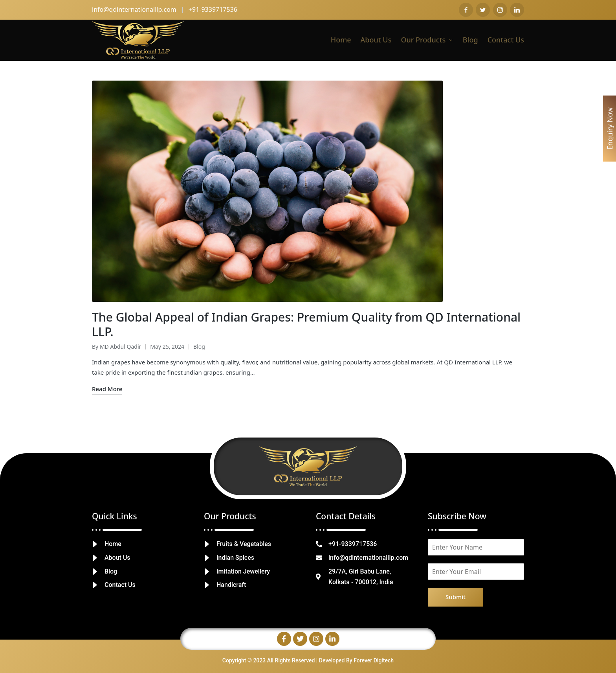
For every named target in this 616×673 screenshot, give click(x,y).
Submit (456, 597)
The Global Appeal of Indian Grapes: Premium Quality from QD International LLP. (306, 325)
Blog (199, 347)
